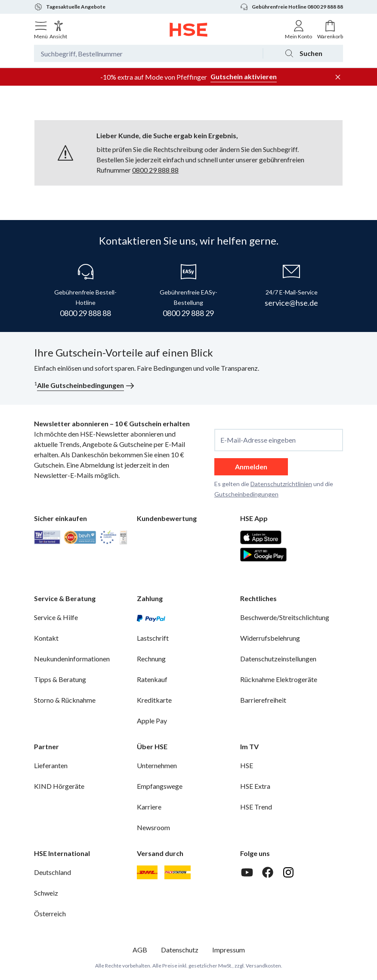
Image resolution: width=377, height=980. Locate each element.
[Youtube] (247, 872)
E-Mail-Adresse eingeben (258, 440)
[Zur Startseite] (189, 30)
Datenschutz (180, 950)
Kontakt (46, 638)
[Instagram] (288, 872)
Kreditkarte (154, 700)
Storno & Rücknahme (65, 700)
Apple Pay (152, 721)
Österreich (50, 913)
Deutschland (53, 872)
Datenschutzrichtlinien (281, 484)
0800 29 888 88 (155, 170)
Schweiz (46, 893)
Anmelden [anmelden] (251, 467)
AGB (140, 950)
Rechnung (151, 659)
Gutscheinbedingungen (246, 494)
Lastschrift (153, 638)
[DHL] (147, 872)
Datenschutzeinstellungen (278, 659)
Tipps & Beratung (60, 679)
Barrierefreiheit (263, 700)
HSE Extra (255, 786)
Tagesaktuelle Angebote (70, 7)
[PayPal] (151, 617)
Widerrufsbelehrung (270, 638)
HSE (247, 765)
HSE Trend (256, 807)
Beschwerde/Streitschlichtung (285, 617)
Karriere (149, 807)
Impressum (229, 950)
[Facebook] (268, 872)
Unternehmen (157, 765)
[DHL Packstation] (178, 872)
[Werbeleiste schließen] (338, 77)
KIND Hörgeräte (59, 786)
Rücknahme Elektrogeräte (279, 679)
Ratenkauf (152, 679)
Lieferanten (51, 765)
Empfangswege (160, 786)
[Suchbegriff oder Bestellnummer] (148, 53)
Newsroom (153, 827)
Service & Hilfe (56, 617)
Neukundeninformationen (72, 659)
